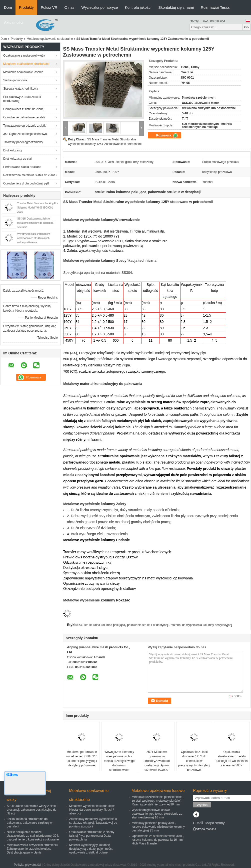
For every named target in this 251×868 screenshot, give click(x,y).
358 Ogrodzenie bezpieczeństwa (25, 134)
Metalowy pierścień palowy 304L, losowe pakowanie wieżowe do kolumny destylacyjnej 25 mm (158, 827)
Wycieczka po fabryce (100, 7)
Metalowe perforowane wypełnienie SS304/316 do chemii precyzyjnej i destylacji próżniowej (82, 759)
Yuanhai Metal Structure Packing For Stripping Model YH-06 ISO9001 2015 (38, 208)
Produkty (26, 7)
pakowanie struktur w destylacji (148, 625)
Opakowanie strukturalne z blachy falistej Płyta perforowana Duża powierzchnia (92, 836)
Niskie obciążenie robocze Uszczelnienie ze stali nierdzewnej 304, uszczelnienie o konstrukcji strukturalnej (33, 836)
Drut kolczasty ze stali (18, 159)
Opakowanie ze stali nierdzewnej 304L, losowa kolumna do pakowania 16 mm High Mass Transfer (158, 840)
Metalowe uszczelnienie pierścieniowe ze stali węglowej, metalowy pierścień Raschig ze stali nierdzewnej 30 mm (157, 801)
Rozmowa (167, 135)
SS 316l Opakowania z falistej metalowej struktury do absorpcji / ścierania (36, 223)
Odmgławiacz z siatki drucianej (24, 109)
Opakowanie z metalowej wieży (24, 56)
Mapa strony (215, 823)
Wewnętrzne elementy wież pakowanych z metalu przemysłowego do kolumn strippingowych (119, 761)
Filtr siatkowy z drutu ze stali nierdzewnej (22, 99)
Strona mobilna (205, 829)
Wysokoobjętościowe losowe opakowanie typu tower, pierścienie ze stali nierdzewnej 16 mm (157, 814)
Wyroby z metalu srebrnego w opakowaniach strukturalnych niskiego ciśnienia (34, 238)
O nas (69, 7)
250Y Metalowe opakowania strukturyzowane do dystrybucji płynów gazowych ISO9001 (157, 761)
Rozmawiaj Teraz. (215, 7)
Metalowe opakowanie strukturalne (50, 39)
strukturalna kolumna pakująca (105, 625)
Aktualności (14, 22)
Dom (8, 7)
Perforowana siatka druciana (22, 167)
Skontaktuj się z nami (176, 7)
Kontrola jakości (138, 7)
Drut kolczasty (13, 150)
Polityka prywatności (27, 865)
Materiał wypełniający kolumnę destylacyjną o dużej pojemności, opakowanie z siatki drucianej (91, 849)
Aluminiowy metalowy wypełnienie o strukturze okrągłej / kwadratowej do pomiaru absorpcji (93, 823)
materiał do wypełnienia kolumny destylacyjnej (201, 625)
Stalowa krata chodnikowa (21, 89)
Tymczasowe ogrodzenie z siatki (25, 126)
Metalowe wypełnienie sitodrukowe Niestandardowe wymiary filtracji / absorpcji (92, 810)
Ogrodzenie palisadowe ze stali (24, 117)
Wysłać (202, 805)
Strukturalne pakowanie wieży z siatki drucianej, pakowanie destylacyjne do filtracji (32, 810)
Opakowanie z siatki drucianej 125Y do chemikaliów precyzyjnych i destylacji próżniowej (194, 761)
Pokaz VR (49, 7)
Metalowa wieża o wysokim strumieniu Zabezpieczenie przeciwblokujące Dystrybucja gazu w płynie (32, 849)
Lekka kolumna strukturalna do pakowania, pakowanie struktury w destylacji (30, 823)
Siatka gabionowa (15, 80)
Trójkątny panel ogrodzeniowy (23, 142)
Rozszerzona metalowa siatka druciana (29, 175)
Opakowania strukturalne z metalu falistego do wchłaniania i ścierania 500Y (232, 759)
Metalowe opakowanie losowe (23, 72)
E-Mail (198, 823)
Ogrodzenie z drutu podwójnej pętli (26, 183)
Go (246, 27)
